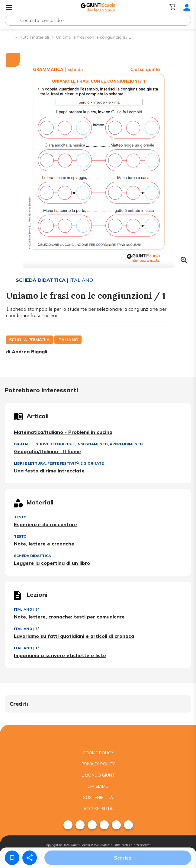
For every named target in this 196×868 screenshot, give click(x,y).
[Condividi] (30, 858)
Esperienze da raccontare (45, 524)
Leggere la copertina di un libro (52, 563)
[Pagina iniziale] (9, 37)
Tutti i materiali (34, 37)
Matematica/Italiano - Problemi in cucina (63, 432)
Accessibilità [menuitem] (98, 809)
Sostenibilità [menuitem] (98, 797)
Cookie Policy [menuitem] (98, 753)
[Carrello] (173, 7)
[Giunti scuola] (98, 736)
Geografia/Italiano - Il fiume (47, 451)
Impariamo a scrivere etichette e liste (60, 655)
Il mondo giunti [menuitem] (98, 775)
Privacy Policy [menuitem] (98, 764)
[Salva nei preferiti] (12, 858)
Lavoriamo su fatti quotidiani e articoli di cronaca (74, 636)
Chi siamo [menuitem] (98, 786)
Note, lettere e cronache (44, 544)
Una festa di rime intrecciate (49, 471)
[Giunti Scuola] (98, 7)
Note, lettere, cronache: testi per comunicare (69, 617)
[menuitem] (68, 825)
